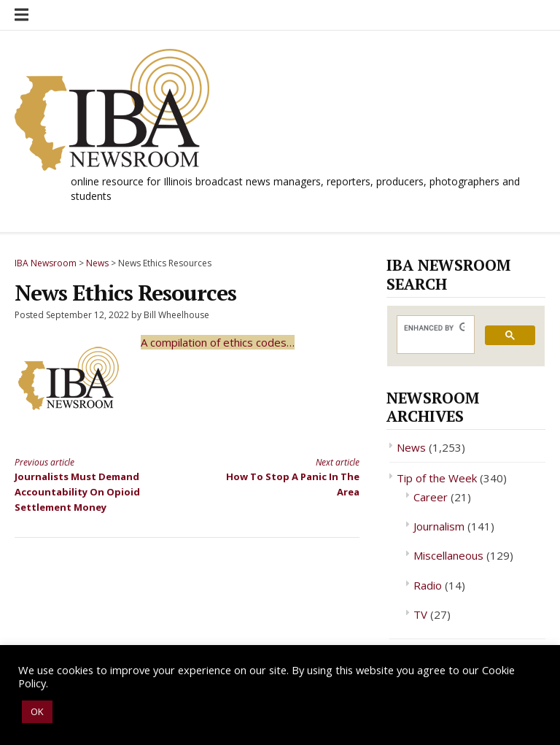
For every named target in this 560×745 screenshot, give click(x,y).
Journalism (439, 526)
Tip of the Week (437, 478)
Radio (428, 585)
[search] (434, 328)
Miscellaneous (448, 555)
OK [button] (37, 711)
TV (420, 614)
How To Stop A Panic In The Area (282, 477)
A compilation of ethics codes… (218, 342)
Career (431, 497)
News (411, 447)
